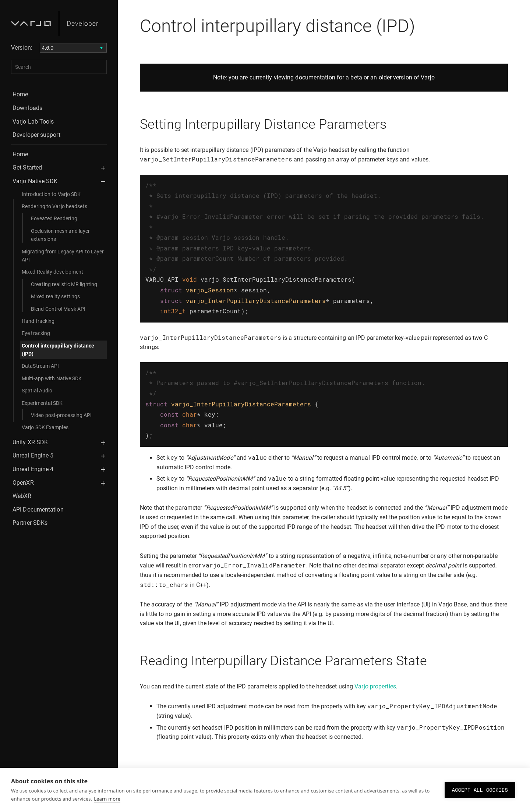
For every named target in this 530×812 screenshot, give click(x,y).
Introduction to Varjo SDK (51, 194)
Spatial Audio (37, 391)
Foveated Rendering (54, 218)
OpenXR (23, 483)
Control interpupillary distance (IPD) (58, 350)
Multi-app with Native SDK (52, 378)
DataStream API (40, 366)
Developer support (36, 135)
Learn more (107, 799)
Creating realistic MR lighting (64, 284)
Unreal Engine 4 (33, 469)
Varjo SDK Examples (45, 427)
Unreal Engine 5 (33, 455)
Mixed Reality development (53, 272)
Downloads (27, 108)
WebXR (22, 496)
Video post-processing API (61, 415)
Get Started (27, 168)
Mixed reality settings (55, 296)
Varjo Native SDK (35, 181)
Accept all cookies (480, 790)
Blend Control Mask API (58, 309)
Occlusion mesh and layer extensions (60, 235)
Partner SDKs (30, 523)
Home (20, 94)
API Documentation (38, 510)
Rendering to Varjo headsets (54, 206)
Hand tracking (38, 321)
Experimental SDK (42, 403)
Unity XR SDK (30, 442)
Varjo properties (375, 672)
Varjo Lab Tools (33, 122)
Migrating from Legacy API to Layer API (63, 256)
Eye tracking (36, 333)
